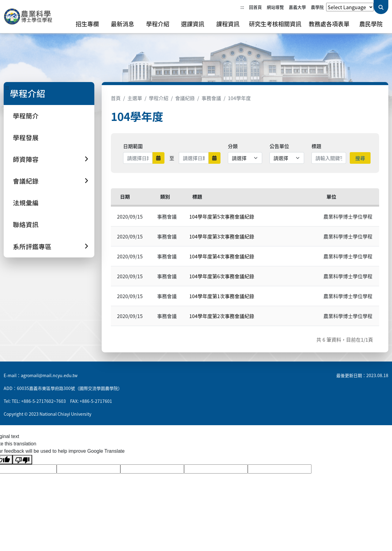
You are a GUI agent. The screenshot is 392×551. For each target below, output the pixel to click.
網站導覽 (275, 7)
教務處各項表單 (329, 24)
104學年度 (239, 98)
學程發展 (26, 137)
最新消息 (123, 24)
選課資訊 (193, 24)
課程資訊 (228, 24)
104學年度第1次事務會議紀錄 (222, 296)
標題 (316, 146)
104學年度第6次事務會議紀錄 (222, 276)
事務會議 (211, 98)
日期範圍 (133, 146)
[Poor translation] (22, 460)
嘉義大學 (297, 7)
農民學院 (371, 24)
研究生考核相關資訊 (275, 24)
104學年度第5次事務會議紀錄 (222, 216)
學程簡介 (26, 116)
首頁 (116, 98)
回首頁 (255, 7)
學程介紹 (158, 24)
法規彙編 (26, 203)
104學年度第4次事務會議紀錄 (222, 256)
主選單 (135, 98)
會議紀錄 (185, 98)
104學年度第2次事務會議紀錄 (222, 316)
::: (242, 7)
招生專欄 (87, 24)
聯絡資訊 (26, 224)
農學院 (317, 7)
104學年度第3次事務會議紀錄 (222, 236)
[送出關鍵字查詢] (381, 7)
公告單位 (279, 146)
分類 (233, 146)
